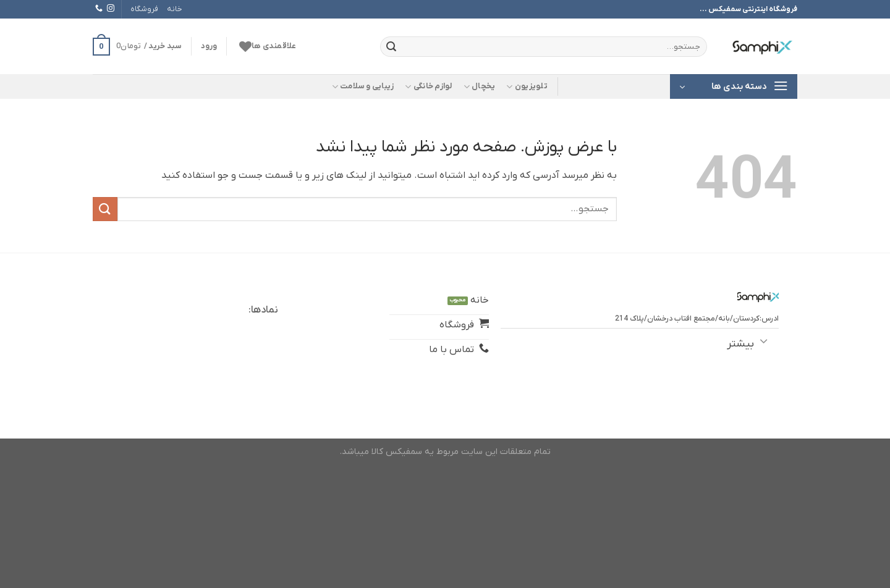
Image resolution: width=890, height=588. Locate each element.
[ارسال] (391, 47)
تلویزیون (527, 87)
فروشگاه (144, 9)
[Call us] (99, 9)
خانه (175, 9)
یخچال (480, 87)
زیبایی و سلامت (363, 87)
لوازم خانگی (428, 87)
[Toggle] (764, 340)
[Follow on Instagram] (111, 9)
